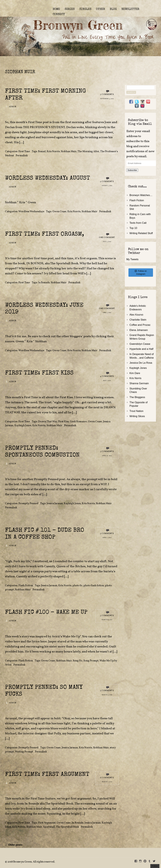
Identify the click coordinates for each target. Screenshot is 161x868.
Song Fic (78, 661)
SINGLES (85, 9)
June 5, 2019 (107, 313)
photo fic (77, 586)
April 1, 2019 (107, 538)
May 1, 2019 (107, 381)
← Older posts (14, 845)
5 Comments (107, 182)
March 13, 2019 (107, 695)
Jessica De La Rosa (141, 363)
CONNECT (59, 14)
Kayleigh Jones (23, 426)
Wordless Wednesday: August (47, 179)
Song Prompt (91, 661)
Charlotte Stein (138, 320)
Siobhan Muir (69, 152)
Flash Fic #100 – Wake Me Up (46, 613)
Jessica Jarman (55, 504)
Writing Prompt (24, 752)
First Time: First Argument (47, 775)
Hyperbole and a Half (142, 349)
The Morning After (88, 152)
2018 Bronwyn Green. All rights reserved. (31, 862)
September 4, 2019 (107, 99)
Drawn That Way (48, 422)
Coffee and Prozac (140, 325)
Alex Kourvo (136, 315)
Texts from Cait (138, 223)
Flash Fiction (26, 586)
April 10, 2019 (107, 456)
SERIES (70, 9)
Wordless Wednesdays (31, 212)
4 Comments (107, 376)
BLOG (113, 9)
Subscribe (132, 170)
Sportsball (49, 827)
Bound (42, 152)
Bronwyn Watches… (141, 195)
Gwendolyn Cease (140, 344)
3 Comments (107, 94)
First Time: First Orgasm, (44, 234)
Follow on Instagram (141, 273)
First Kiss (63, 422)
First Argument (47, 823)
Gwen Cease (59, 212)
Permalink (22, 156)
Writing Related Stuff (141, 233)
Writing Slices (137, 416)
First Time (24, 152)
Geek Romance (78, 422)
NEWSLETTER (130, 9)
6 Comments (107, 778)
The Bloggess (137, 397)
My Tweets (132, 259)
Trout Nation (136, 411)
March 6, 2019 (107, 782)
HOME (56, 9)
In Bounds (44, 283)
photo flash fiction (94, 586)
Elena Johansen (139, 330)
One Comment (107, 238)
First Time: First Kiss (39, 373)
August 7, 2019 (107, 186)
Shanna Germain (139, 383)
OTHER (101, 9)
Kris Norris (53, 152)
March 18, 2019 (107, 620)
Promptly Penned (28, 504)
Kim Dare (135, 373)
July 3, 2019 (107, 242)
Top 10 (133, 228)
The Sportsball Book (67, 827)
